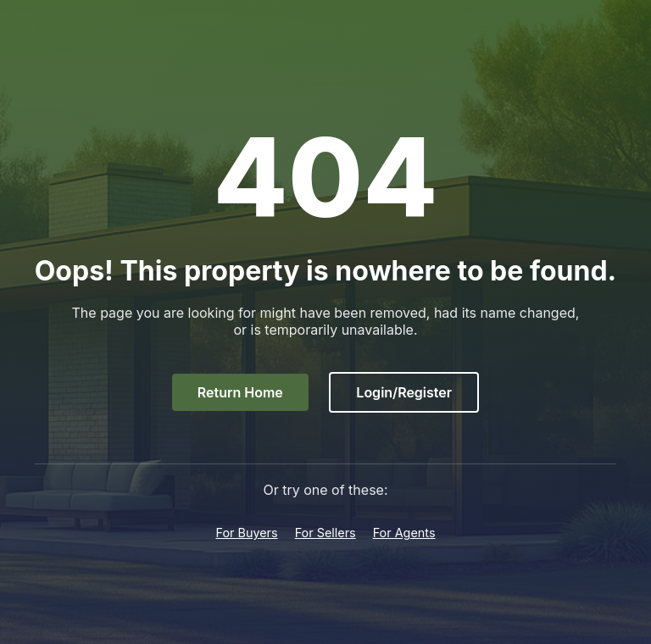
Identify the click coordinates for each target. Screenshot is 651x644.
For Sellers (325, 533)
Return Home (240, 392)
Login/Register (404, 392)
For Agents (404, 533)
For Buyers (246, 533)
